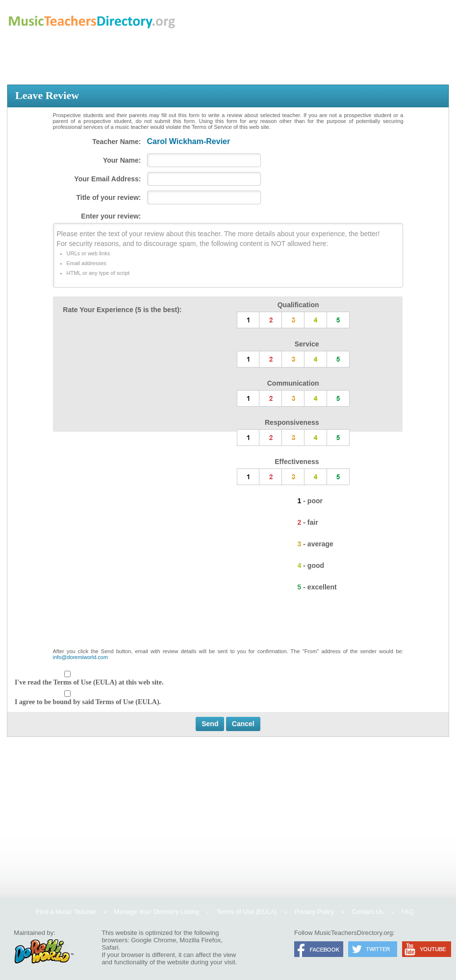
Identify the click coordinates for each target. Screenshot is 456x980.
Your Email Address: (107, 179)
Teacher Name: (116, 142)
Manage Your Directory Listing (156, 912)
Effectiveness (297, 462)
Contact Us (368, 912)
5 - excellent (317, 587)
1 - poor (310, 501)
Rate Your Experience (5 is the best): (122, 310)
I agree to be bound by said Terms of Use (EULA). (88, 702)
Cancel (243, 724)
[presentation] (228, 624)
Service (307, 344)
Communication (293, 383)
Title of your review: (109, 197)
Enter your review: (111, 216)
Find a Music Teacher (66, 912)
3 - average (316, 544)
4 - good (311, 565)
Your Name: (122, 160)
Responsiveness (292, 422)
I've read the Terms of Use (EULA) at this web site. (89, 682)
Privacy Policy (315, 912)
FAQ (407, 912)
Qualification (298, 305)
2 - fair (308, 522)
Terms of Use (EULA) (247, 912)
